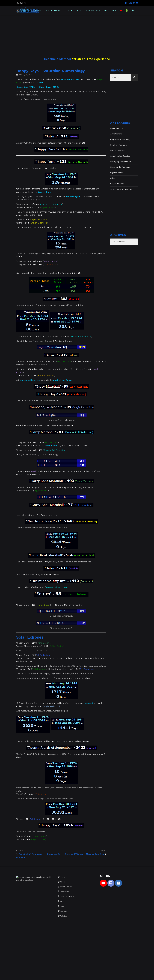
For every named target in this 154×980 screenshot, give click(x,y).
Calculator (65, 892)
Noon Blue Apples (70, 79)
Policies (63, 916)
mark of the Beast (62, 380)
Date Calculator (67, 896)
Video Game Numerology (121, 189)
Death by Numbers (119, 145)
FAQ (106, 10)
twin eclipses (53, 651)
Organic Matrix (117, 173)
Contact (64, 911)
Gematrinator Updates (120, 156)
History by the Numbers (121, 162)
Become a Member (58, 59)
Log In (133, 3)
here (41, 83)
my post (89, 703)
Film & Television (118, 150)
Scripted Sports (117, 184)
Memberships (93, 10)
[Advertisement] (77, 33)
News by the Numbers (120, 167)
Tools (69, 10)
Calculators (53, 10)
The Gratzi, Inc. (104, 976)
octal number (52, 446)
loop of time (44, 192)
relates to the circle (30, 380)
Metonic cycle (73, 196)
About (63, 882)
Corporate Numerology (120, 139)
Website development (76, 976)
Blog (80, 10)
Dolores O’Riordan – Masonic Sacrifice (84, 854)
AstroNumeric (116, 134)
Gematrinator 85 (58, 976)
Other (113, 178)
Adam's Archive (117, 128)
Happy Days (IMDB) (49, 87)
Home (38, 10)
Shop (114, 10)
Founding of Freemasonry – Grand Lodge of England (38, 856)
